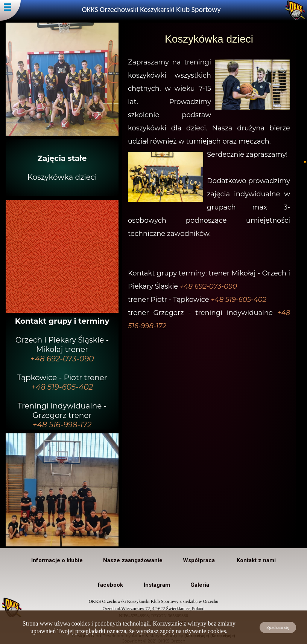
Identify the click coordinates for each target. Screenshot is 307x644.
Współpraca (200, 560)
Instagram (157, 585)
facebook (110, 585)
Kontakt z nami (256, 560)
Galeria (200, 585)
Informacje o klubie (57, 560)
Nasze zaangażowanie (133, 560)
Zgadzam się (278, 627)
